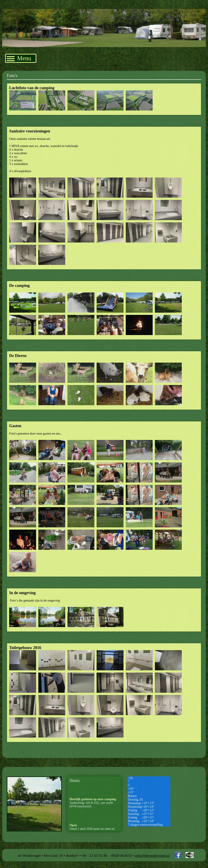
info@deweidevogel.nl (152, 856)
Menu (19, 58)
